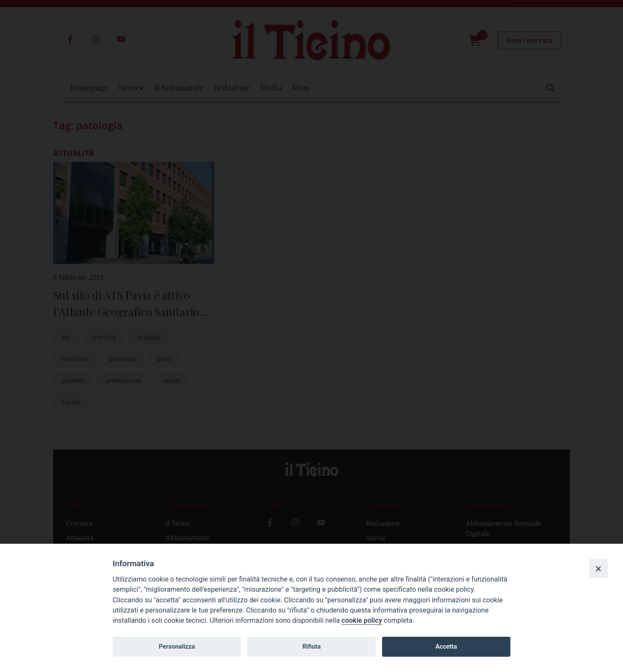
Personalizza (177, 647)
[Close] (598, 568)
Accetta (446, 647)
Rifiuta (311, 647)
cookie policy (362, 620)
